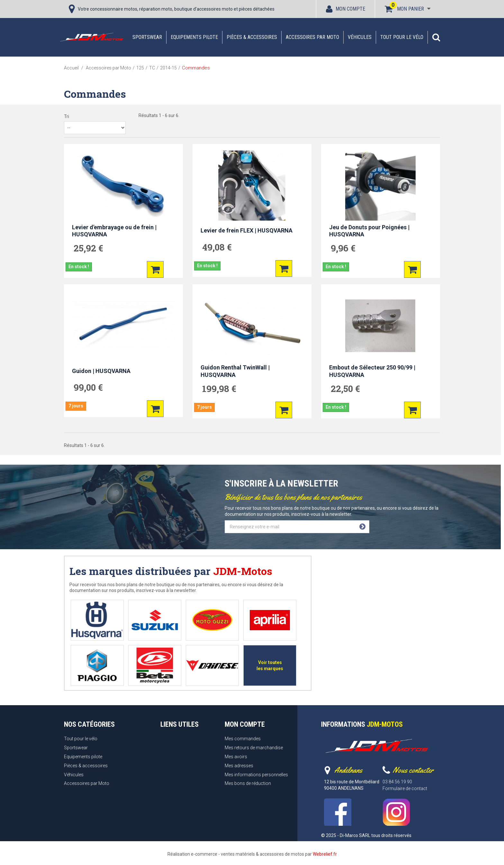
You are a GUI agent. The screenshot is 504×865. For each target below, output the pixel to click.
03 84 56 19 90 (397, 782)
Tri (67, 116)
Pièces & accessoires (252, 37)
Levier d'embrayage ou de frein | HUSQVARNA (114, 231)
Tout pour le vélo (402, 37)
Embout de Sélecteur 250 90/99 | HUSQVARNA (372, 371)
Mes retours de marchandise (254, 748)
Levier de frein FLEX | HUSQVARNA (247, 230)
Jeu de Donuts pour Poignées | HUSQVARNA (369, 231)
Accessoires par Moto (312, 37)
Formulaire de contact (405, 788)
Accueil (71, 68)
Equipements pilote (194, 37)
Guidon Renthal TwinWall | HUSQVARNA (235, 371)
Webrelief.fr (325, 854)
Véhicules (360, 37)
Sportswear (147, 37)
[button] (436, 37)
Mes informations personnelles (256, 775)
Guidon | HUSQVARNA (101, 371)
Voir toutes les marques (270, 665)
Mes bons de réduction (248, 783)
